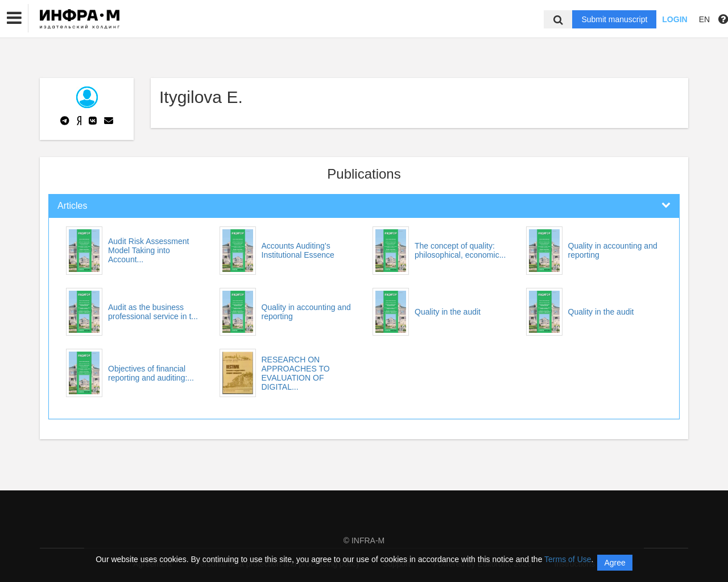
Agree (615, 563)
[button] (14, 18)
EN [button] (704, 19)
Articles (72, 206)
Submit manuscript (614, 19)
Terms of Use (568, 559)
